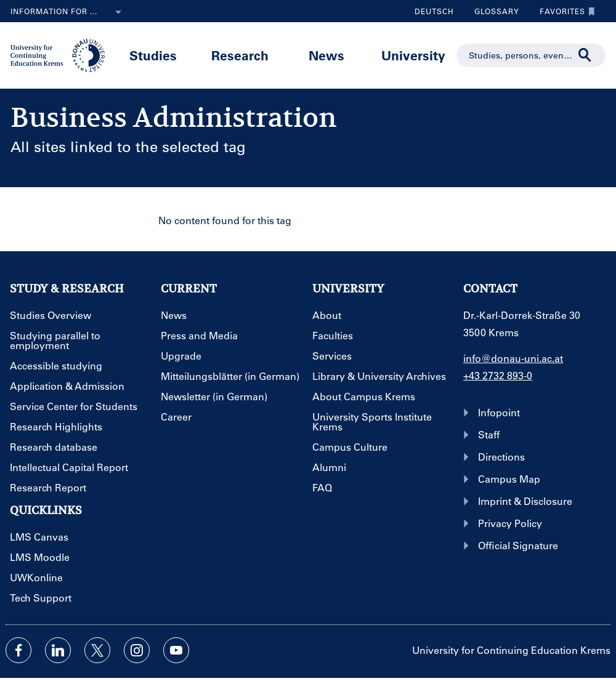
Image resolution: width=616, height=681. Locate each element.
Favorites (564, 11)
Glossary (492, 11)
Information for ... (68, 12)
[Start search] (585, 55)
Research (240, 55)
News (326, 55)
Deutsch (434, 11)
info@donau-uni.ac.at (513, 358)
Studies (153, 55)
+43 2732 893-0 (498, 375)
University (413, 55)
